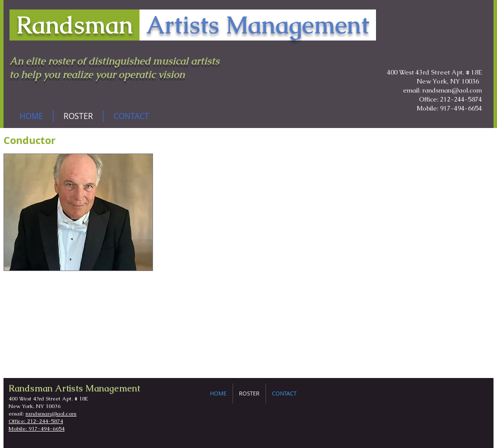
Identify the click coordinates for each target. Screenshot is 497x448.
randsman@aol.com (51, 413)
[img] (78, 212)
